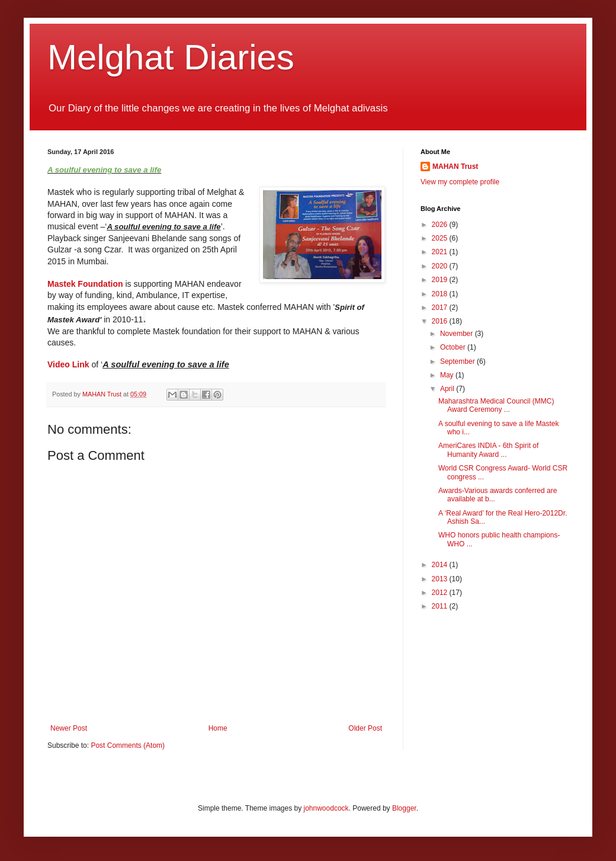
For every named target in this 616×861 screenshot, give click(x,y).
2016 (441, 321)
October (454, 347)
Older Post (365, 728)
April (448, 389)
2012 (441, 593)
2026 (441, 225)
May (448, 375)
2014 (441, 565)
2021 (441, 252)
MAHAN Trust (455, 167)
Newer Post (69, 728)
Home (218, 728)
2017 (441, 308)
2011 (441, 606)
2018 (441, 294)
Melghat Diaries (171, 57)
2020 (441, 266)
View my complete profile (460, 182)
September (458, 361)
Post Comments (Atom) (128, 745)
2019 (441, 280)
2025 (441, 238)
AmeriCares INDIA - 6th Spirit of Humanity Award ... (488, 450)
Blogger (404, 808)
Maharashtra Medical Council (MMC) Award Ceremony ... (496, 405)
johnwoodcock (326, 808)
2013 (441, 579)
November (458, 334)
